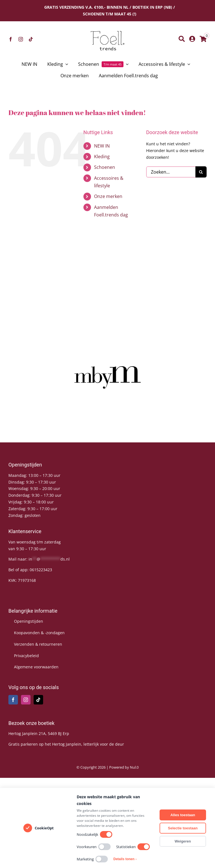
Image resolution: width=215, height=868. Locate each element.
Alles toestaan (183, 815)
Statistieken (133, 847)
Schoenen (105, 167)
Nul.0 (134, 767)
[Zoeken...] (171, 172)
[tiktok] (31, 39)
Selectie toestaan (183, 828)
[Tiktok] (38, 700)
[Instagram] (26, 700)
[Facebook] (13, 700)
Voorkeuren (94, 847)
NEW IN (102, 146)
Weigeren (183, 841)
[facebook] (11, 39)
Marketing (92, 859)
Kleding (102, 157)
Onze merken (108, 196)
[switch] (106, 834)
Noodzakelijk (94, 834)
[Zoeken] (182, 39)
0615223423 (41, 570)
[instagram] (21, 39)
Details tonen (125, 859)
